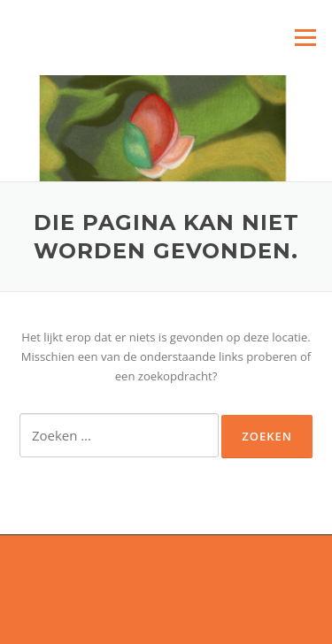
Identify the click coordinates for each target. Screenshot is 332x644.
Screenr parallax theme (117, 616)
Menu (305, 37)
